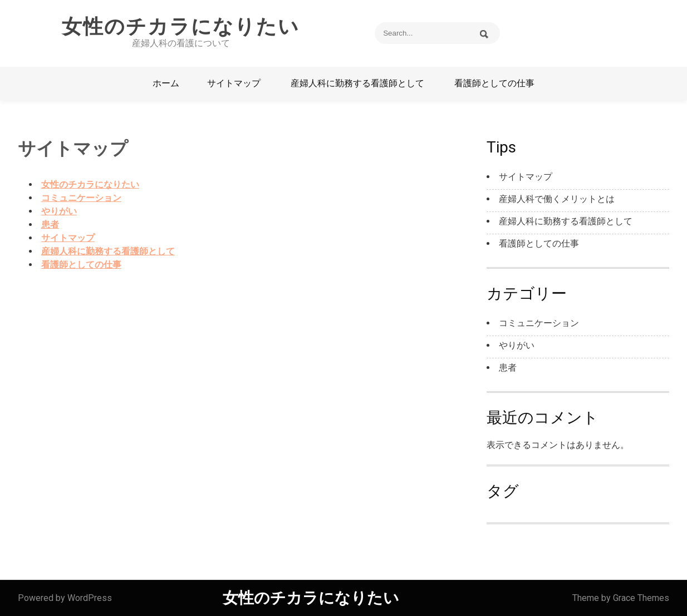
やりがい (59, 211)
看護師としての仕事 (494, 83)
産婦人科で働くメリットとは (557, 199)
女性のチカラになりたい (181, 27)
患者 (50, 225)
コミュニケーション (81, 198)
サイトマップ (234, 83)
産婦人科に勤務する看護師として (357, 83)
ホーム (166, 83)
